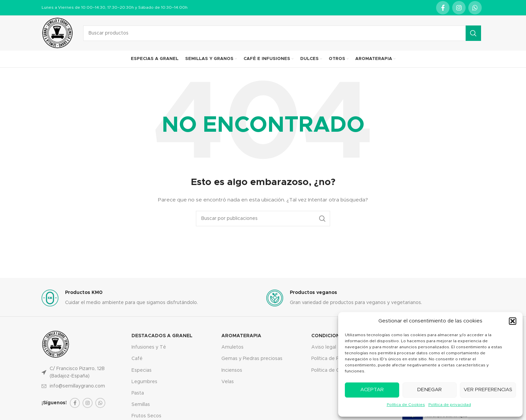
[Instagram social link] (459, 8)
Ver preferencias (488, 390)
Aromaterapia (241, 336)
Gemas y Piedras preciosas (252, 359)
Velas (228, 382)
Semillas (141, 405)
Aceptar (372, 390)
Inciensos (232, 370)
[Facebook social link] (443, 8)
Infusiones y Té (149, 347)
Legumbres (144, 382)
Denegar (429, 390)
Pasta (138, 393)
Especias (142, 370)
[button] (513, 321)
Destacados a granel (162, 336)
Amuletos (232, 347)
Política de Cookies (406, 405)
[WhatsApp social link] (475, 8)
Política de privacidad (450, 405)
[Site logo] (57, 33)
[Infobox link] (151, 298)
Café (137, 359)
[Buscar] (282, 33)
